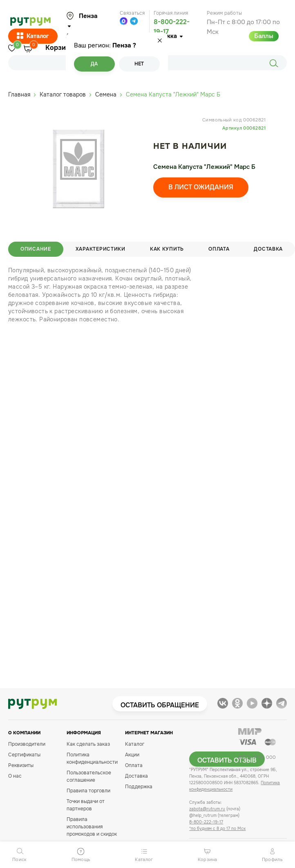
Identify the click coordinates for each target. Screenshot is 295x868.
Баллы (264, 36)
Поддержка (139, 787)
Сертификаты (24, 755)
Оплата (219, 249)
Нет (139, 64)
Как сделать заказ (88, 744)
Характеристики (101, 249)
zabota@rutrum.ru (207, 809)
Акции (132, 755)
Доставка (136, 776)
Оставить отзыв (227, 760)
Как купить (167, 249)
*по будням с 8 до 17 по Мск (217, 829)
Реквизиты (21, 765)
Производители (27, 744)
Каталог (33, 36)
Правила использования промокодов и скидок (92, 827)
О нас (15, 776)
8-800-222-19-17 (206, 822)
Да (94, 64)
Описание (36, 249)
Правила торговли (88, 791)
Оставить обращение (160, 705)
